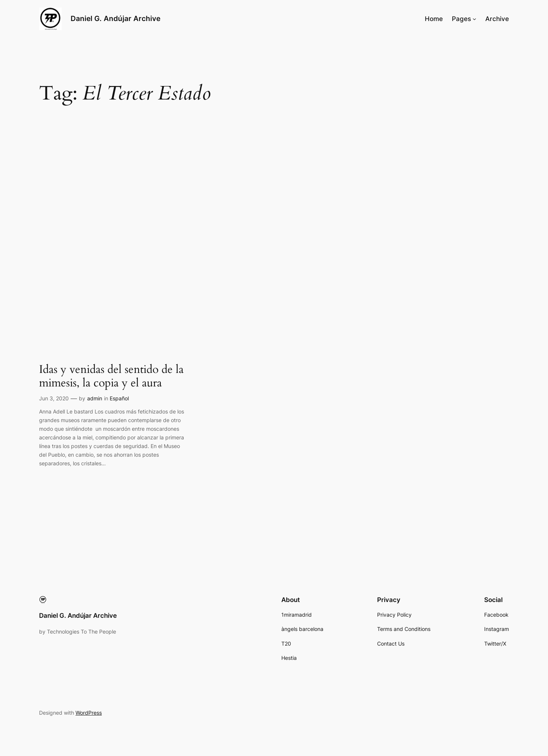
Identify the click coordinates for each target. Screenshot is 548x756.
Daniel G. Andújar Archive (115, 18)
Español (119, 398)
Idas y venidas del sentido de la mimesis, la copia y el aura (111, 376)
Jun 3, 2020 (54, 398)
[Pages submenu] (474, 19)
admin (95, 398)
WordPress (89, 713)
